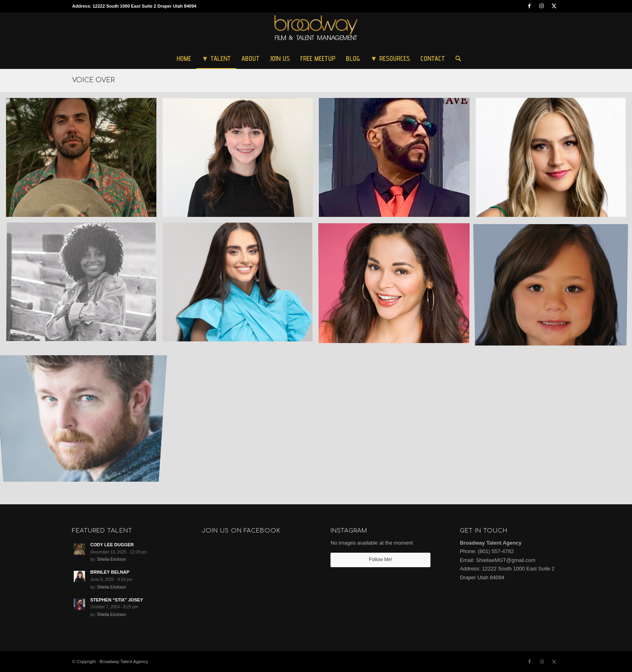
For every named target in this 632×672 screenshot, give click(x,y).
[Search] (455, 58)
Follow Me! (380, 560)
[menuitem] (184, 58)
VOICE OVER (94, 80)
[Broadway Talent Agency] (316, 30)
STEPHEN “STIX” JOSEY (117, 600)
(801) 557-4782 (496, 551)
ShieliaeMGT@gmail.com (506, 560)
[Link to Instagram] (542, 6)
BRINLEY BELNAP (110, 572)
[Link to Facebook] (529, 6)
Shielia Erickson (111, 559)
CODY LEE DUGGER (112, 545)
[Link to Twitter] (554, 6)
